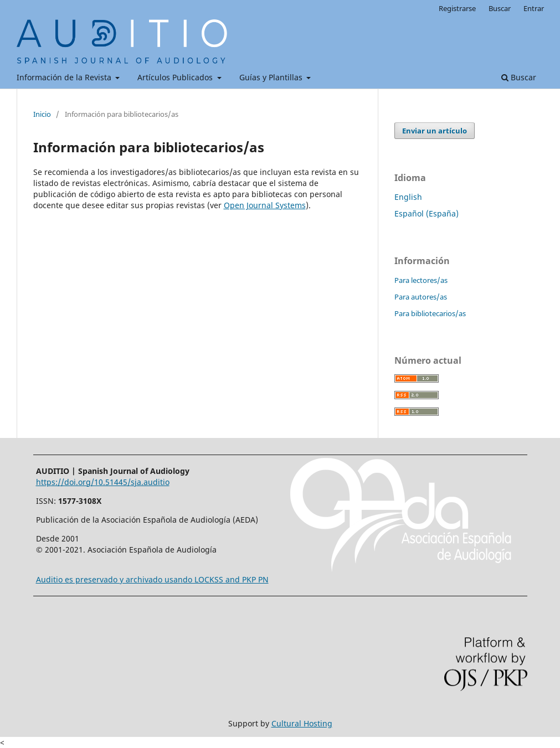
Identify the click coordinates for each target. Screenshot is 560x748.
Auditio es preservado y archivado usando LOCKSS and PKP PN (152, 579)
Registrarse (457, 8)
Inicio (42, 114)
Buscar (519, 77)
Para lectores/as (421, 280)
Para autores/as (421, 297)
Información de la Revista (65, 77)
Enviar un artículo (435, 131)
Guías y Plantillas (272, 77)
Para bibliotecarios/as (430, 313)
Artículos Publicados (176, 77)
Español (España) (427, 213)
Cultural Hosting (302, 723)
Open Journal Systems (265, 205)
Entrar (534, 8)
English (408, 197)
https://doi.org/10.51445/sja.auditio (103, 482)
